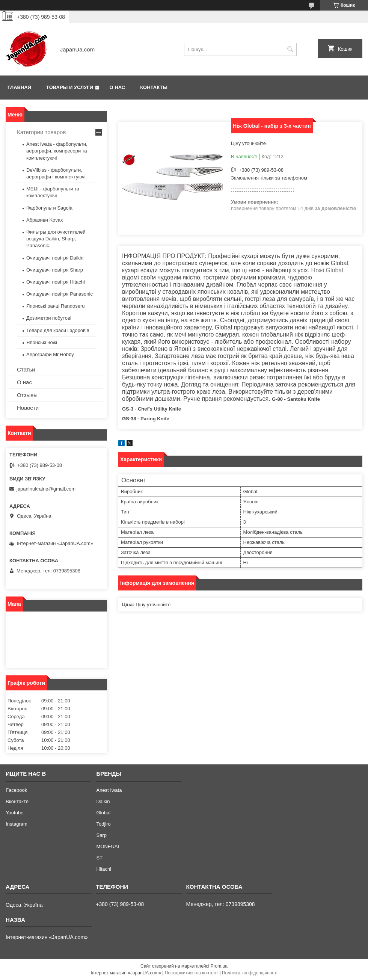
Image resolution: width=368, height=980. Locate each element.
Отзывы (27, 395)
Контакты (154, 87)
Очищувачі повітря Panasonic (60, 294)
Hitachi (104, 869)
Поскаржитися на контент (192, 973)
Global (103, 813)
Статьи (26, 369)
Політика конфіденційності (250, 973)
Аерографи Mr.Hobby (50, 354)
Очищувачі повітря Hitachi (56, 282)
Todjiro (103, 824)
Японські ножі (42, 342)
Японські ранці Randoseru (55, 306)
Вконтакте (17, 801)
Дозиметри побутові (49, 318)
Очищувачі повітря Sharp (55, 270)
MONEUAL (108, 846)
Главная (19, 87)
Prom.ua (219, 966)
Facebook (16, 790)
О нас (118, 87)
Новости (28, 408)
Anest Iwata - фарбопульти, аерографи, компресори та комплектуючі (57, 151)
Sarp (101, 835)
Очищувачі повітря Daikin (55, 258)
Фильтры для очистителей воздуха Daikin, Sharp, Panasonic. (56, 239)
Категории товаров (41, 132)
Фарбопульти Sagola (49, 208)
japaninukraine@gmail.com (46, 489)
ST (99, 858)
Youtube (14, 813)
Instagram (17, 824)
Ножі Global (327, 270)
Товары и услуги (70, 87)
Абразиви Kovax (45, 220)
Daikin (103, 801)
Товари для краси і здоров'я (58, 330)
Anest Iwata (109, 790)
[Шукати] (290, 49)
